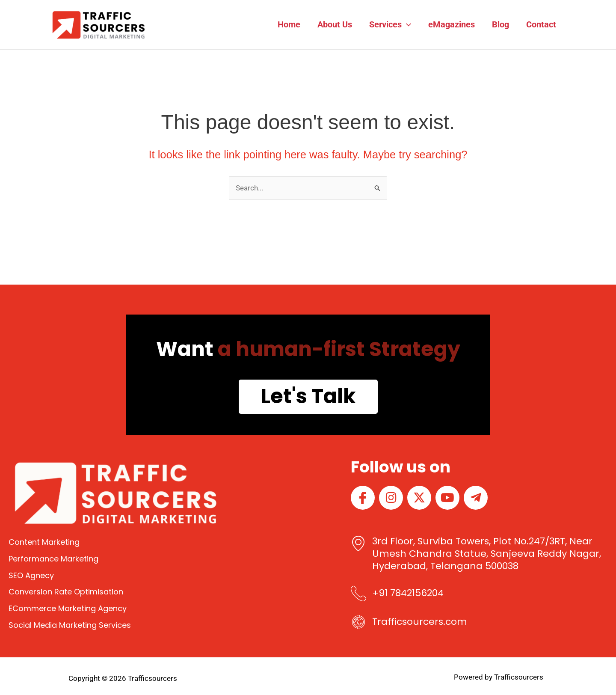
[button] (406, 24)
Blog (500, 24)
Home (289, 24)
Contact (541, 24)
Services (390, 24)
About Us (335, 24)
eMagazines (452, 24)
